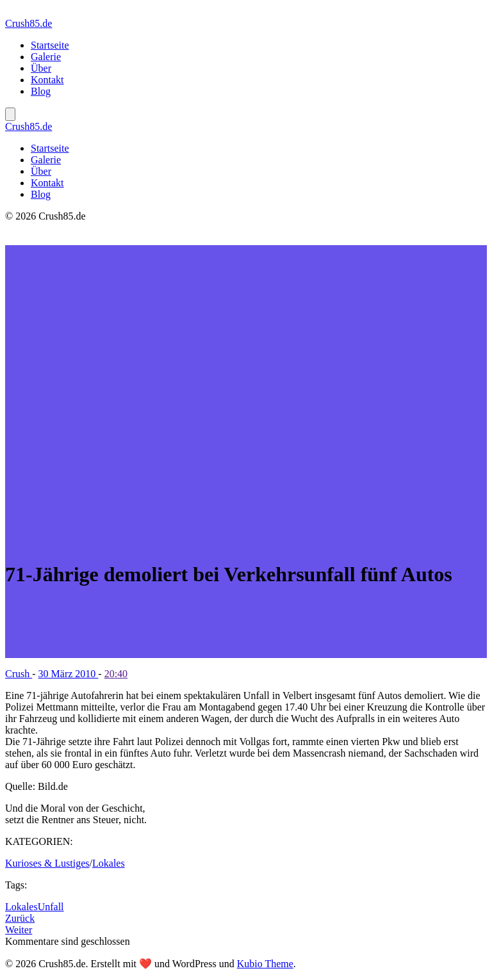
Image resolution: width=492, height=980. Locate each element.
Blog (41, 91)
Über (41, 68)
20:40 (116, 674)
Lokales (109, 863)
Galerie (46, 57)
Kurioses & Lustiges (47, 863)
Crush (19, 674)
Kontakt (47, 80)
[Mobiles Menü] (10, 114)
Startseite (50, 45)
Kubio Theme (265, 964)
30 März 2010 (69, 674)
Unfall (51, 907)
